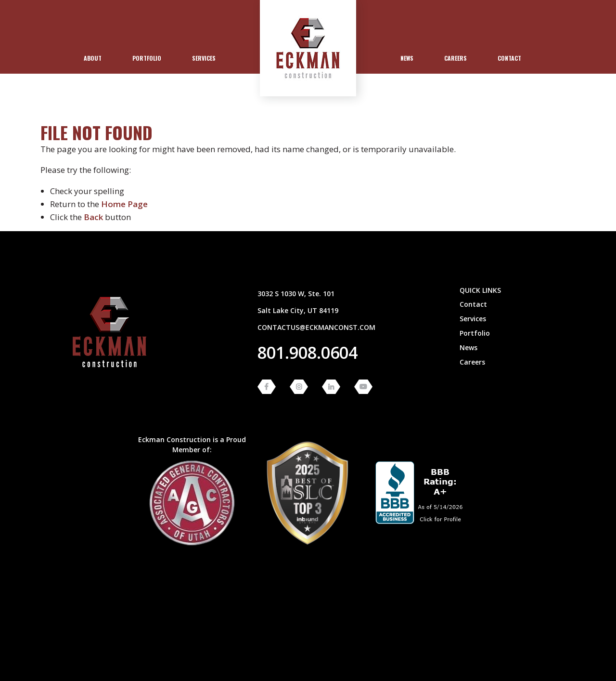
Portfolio (147, 58)
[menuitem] (93, 58)
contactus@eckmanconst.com (316, 327)
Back (93, 217)
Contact (509, 58)
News (407, 58)
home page (124, 204)
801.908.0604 (308, 353)
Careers (456, 58)
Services (204, 58)
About (93, 58)
